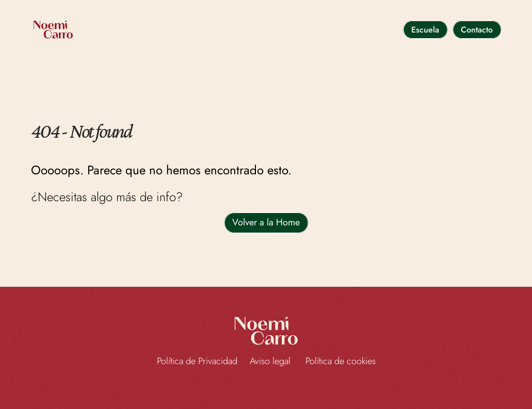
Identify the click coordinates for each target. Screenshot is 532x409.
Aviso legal (271, 361)
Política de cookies (341, 361)
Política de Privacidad (197, 361)
